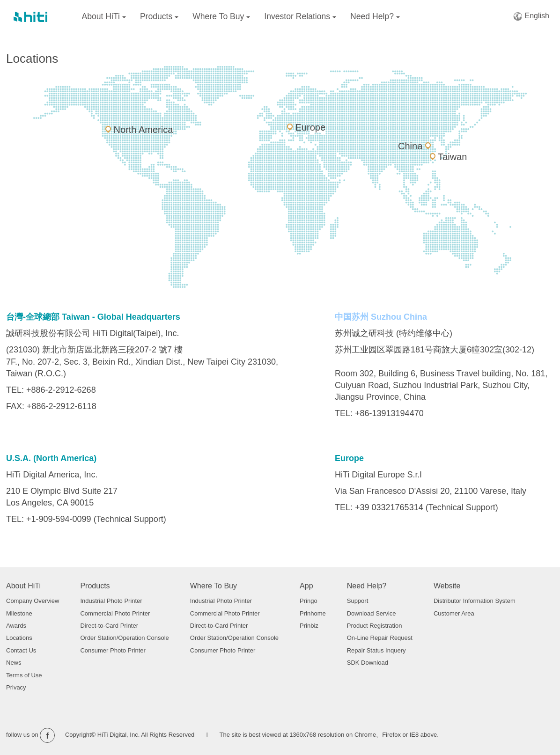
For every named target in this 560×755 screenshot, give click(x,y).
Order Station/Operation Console (124, 638)
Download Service (372, 613)
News (14, 663)
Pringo (309, 601)
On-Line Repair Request (380, 638)
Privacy (16, 687)
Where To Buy (221, 16)
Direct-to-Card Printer (109, 626)
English (531, 16)
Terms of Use (24, 675)
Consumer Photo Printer (113, 650)
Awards (16, 626)
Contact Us (21, 650)
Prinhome (313, 613)
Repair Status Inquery (376, 650)
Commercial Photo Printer (115, 613)
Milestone (19, 613)
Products (159, 16)
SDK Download (368, 663)
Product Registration (375, 626)
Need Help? (375, 16)
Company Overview (33, 601)
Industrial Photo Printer (111, 601)
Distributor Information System (475, 601)
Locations (19, 638)
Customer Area (454, 613)
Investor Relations (300, 16)
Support (358, 601)
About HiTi (104, 16)
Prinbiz (309, 626)
